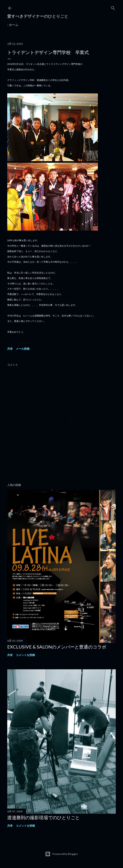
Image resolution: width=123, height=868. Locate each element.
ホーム (14, 25)
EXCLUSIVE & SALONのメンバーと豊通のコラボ (57, 647)
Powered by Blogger (61, 854)
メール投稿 (23, 349)
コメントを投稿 (25, 655)
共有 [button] (10, 349)
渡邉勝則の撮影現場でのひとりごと (43, 817)
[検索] (113, 7)
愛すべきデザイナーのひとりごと (38, 16)
